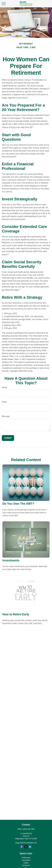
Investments (11, 560)
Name (4, 387)
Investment (26, 860)
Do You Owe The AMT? (18, 504)
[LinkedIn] (30, 847)
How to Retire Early (16, 614)
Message (6, 416)
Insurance (26, 865)
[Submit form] (8, 438)
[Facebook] (22, 847)
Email (4, 402)
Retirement (26, 858)
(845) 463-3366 (29, 829)
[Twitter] (26, 847)
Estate (26, 863)
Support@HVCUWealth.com (26, 843)
